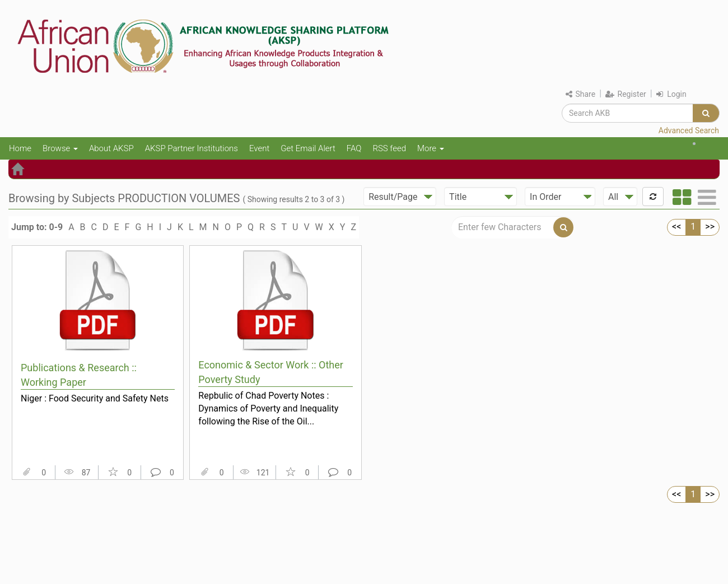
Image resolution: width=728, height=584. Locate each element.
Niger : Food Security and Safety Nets (95, 398)
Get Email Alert (308, 148)
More (431, 148)
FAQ (354, 148)
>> (710, 226)
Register (626, 94)
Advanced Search (689, 130)
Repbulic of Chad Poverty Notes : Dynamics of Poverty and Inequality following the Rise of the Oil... (268, 408)
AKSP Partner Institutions (192, 148)
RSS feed (389, 148)
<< (676, 226)
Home (20, 148)
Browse (60, 148)
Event (259, 148)
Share (580, 94)
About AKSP (111, 148)
